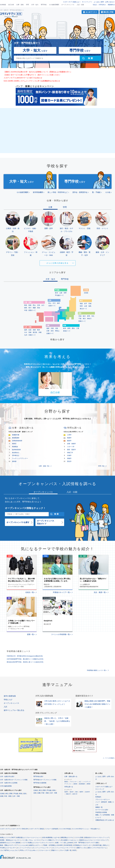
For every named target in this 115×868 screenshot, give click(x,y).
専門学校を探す (38, 777)
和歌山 (57, 331)
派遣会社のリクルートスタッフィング (97, 838)
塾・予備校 (96, 192)
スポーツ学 (71, 447)
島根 (30, 305)
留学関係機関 (38, 192)
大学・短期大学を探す (7, 777)
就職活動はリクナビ (67, 838)
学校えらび (8, 700)
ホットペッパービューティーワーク (64, 848)
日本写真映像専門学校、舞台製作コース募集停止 (25, 659)
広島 (39, 305)
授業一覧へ (31, 634)
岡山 (34, 305)
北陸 (25, 794)
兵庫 (48, 331)
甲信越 (16, 794)
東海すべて (67, 331)
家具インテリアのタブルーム (97, 848)
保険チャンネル (82, 848)
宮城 (90, 304)
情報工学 (70, 453)
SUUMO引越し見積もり (101, 845)
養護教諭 (15, 447)
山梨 (61, 293)
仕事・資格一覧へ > (45, 466)
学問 (27, 5)
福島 (90, 306)
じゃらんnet (24, 845)
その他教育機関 (54, 5)
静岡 (69, 328)
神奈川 (89, 319)
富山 (50, 303)
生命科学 (87, 792)
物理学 (81, 792)
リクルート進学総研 (52, 829)
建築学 (69, 441)
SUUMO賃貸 (68, 845)
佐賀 (30, 330)
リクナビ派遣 (79, 838)
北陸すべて (52, 306)
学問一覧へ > (102, 466)
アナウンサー (73, 782)
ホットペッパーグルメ (24, 848)
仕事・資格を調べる (71, 777)
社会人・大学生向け (99, 5)
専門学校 (44, 5)
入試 (5, 707)
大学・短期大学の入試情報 (9, 783)
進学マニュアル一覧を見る (14, 710)
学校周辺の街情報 (101, 812)
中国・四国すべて (30, 310)
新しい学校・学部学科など (58, 192)
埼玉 (93, 316)
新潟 (56, 293)
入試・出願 (80, 5)
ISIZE (74, 850)
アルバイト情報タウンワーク (50, 840)
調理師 (89, 784)
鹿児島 (35, 332)
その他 (108, 192)
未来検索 (3, 5)
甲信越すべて (59, 295)
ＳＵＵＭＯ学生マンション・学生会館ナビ (86, 829)
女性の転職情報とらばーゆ (51, 838)
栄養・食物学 (71, 444)
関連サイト (55, 850)
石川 (54, 303)
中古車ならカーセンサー (8, 848)
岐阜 (65, 328)
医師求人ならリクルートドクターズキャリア (94, 840)
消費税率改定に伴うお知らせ (105, 820)
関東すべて (82, 321)
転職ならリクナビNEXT (8, 838)
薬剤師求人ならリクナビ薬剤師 (10, 843)
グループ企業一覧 (66, 850)
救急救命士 (16, 453)
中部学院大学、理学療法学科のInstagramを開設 (25, 656)
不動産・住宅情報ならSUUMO (53, 845)
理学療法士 (16, 455)
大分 (26, 332)
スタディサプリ (5, 829)
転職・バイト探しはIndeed (64, 843)
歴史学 (69, 461)
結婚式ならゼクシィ (35, 845)
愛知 (73, 328)
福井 (58, 303)
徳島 (26, 308)
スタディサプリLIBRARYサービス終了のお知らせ (23, 78)
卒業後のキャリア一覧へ (62, 592)
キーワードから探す (102, 810)
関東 (11, 794)
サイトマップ (86, 2)
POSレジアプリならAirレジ (29, 850)
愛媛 (34, 308)
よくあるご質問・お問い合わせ (104, 2)
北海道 (86, 293)
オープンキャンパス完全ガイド (46, 522)
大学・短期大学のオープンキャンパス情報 (14, 780)
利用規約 (98, 797)
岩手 (86, 304)
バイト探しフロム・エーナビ (31, 840)
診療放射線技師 (17, 441)
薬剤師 (14, 461)
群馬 (89, 316)
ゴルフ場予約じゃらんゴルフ (9, 850)
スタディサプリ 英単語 (37, 829)
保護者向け (111, 5)
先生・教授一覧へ (101, 592)
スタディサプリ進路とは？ (104, 787)
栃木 (84, 316)
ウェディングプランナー (20, 458)
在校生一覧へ (30, 592)
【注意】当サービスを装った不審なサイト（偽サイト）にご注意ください (32, 75)
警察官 (14, 444)
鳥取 (26, 305)
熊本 (39, 330)
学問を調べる (69, 787)
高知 (39, 308)
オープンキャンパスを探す (18, 522)
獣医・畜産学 (71, 450)
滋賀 (48, 328)
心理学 (69, 435)
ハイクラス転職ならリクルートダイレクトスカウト (38, 843)
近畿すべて (50, 333)
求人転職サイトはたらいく (70, 840)
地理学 (66, 792)
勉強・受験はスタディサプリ (9, 845)
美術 (76, 792)
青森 (81, 304)
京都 (52, 328)
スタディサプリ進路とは (71, 2)
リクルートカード (45, 850)
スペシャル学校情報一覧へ (61, 634)
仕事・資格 (20, 5)
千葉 (80, 319)
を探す (35, 50)
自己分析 (11, 5)
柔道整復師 (82, 784)
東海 (21, 794)
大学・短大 (35, 5)
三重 (78, 328)
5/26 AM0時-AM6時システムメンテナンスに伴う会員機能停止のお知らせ (32, 81)
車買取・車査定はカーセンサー (10, 840)
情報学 (69, 458)
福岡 (26, 330)
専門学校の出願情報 (40, 783)
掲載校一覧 (99, 807)
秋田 (81, 306)
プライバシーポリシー (103, 799)
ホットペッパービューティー (42, 848)
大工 (80, 782)
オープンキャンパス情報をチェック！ (25, 508)
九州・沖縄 (16, 796)
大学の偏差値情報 (6, 786)
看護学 (69, 438)
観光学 (72, 792)
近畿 (2, 796)
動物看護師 (16, 438)
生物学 (69, 455)
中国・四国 (8, 796)
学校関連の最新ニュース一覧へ (97, 670)
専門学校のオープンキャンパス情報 (45, 780)
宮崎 (30, 332)
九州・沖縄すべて (30, 335)
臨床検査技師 (16, 450)
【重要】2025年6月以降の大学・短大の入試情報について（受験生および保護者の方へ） (38, 72)
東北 (7, 794)
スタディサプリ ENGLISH (20, 829)
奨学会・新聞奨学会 (80, 192)
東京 (84, 319)
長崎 (34, 330)
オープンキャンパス (68, 5)
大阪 (56, 328)
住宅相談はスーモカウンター (83, 845)
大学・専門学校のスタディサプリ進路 (86, 843)
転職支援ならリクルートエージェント (29, 838)
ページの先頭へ (110, 758)
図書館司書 (16, 435)
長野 (65, 293)
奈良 (52, 331)
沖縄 (40, 332)
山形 (86, 306)
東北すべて (83, 309)
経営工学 (75, 794)
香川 (30, 308)
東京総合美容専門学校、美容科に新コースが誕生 (25, 662)
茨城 (80, 316)
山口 (43, 305)
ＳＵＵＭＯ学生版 (65, 829)
